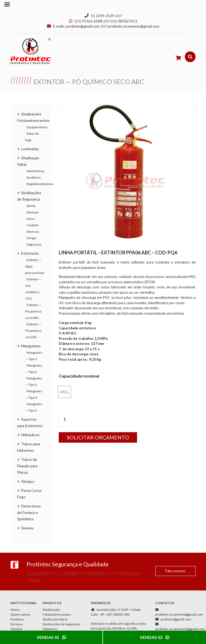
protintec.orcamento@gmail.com (134, 26)
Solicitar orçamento (98, 437)
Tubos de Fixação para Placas (27, 466)
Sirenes (27, 528)
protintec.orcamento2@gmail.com (180, 629)
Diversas (33, 231)
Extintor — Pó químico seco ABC (33, 311)
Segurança (34, 244)
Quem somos (20, 614)
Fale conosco (175, 571)
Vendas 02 (154, 637)
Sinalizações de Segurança (61, 624)
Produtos (17, 619)
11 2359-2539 (102, 16)
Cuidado (33, 225)
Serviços (17, 624)
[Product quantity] (67, 419)
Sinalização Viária (55, 619)
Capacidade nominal (79, 376)
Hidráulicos (30, 435)
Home (15, 610)
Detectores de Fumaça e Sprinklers (29, 512)
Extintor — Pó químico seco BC (33, 331)
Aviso (31, 219)
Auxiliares (34, 177)
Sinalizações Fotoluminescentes (57, 612)
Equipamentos (37, 127)
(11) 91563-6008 (89, 21)
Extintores (30, 253)
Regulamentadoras (40, 184)
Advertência (35, 171)
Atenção (33, 212)
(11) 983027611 (124, 21)
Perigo (31, 238)
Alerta (31, 206)
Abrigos (28, 481)
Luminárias (30, 149)
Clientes (16, 629)
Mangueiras (31, 346)
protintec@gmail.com (83, 26)
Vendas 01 (51, 637)
